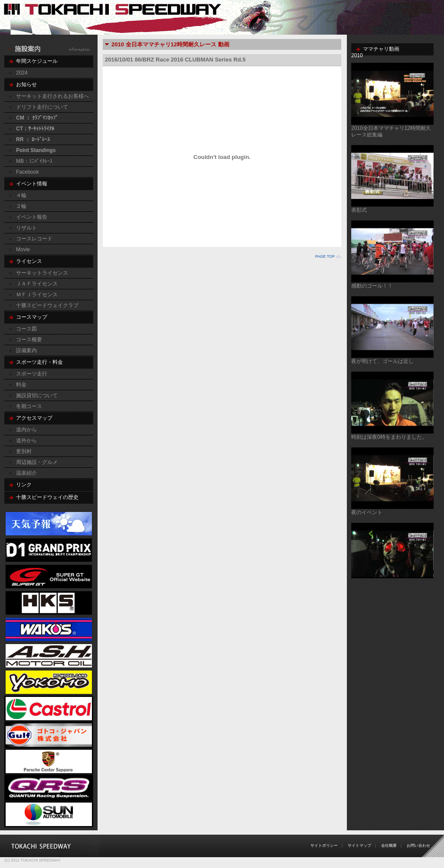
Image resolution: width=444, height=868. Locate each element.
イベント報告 (32, 217)
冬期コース (29, 406)
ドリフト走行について (42, 107)
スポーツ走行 (32, 374)
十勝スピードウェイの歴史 (47, 497)
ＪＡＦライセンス (37, 284)
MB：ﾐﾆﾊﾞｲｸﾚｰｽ (34, 161)
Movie (23, 249)
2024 (22, 73)
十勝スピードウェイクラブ (47, 305)
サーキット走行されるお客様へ (52, 96)
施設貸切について (37, 395)
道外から (26, 440)
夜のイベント (367, 512)
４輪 (21, 195)
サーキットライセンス (42, 273)
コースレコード (34, 239)
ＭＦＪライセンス (37, 295)
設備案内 (26, 350)
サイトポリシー (324, 845)
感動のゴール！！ (372, 286)
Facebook (28, 172)
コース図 (26, 329)
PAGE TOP (325, 256)
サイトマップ (359, 845)
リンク (24, 485)
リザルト (26, 228)
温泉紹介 (26, 473)
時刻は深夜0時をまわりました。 (389, 437)
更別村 (24, 451)
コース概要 (29, 340)
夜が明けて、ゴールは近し (382, 361)
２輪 (21, 206)
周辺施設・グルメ (37, 462)
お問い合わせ (418, 845)
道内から (26, 430)
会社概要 (389, 845)
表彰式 (359, 210)
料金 (21, 385)
